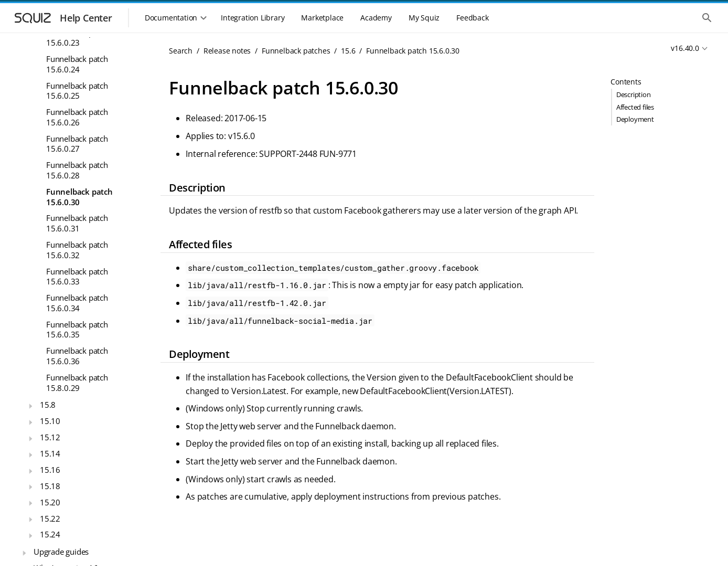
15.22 (50, 518)
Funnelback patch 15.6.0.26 (77, 117)
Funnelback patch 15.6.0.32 (77, 250)
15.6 (348, 51)
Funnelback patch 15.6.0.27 (77, 144)
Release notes (227, 51)
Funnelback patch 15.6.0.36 (77, 356)
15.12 (50, 437)
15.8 (48, 405)
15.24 (50, 534)
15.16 (50, 470)
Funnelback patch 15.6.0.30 (79, 197)
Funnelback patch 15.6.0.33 (77, 277)
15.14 (50, 453)
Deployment (635, 119)
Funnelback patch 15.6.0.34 (77, 303)
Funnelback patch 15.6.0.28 (77, 170)
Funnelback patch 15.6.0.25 (77, 91)
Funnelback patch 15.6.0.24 (77, 64)
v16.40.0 (685, 48)
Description (634, 94)
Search (181, 51)
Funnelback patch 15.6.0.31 (77, 223)
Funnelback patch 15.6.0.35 (77, 330)
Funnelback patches (296, 51)
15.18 (50, 486)
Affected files (635, 107)
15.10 (50, 421)
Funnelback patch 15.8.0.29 (77, 383)
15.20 (50, 502)
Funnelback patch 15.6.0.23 (77, 38)
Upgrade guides (61, 552)
